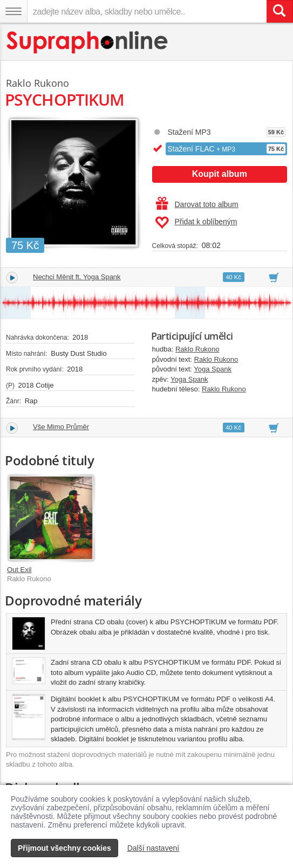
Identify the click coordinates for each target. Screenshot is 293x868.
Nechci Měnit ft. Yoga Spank (77, 277)
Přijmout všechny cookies (64, 848)
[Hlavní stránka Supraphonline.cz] (88, 42)
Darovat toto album (197, 204)
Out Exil (19, 570)
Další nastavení (154, 848)
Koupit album (220, 174)
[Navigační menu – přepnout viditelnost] (13, 11)
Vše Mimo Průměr (61, 427)
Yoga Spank (213, 369)
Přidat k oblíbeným (196, 223)
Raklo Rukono (197, 349)
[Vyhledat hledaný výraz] (280, 11)
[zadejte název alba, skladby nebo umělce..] (147, 11)
